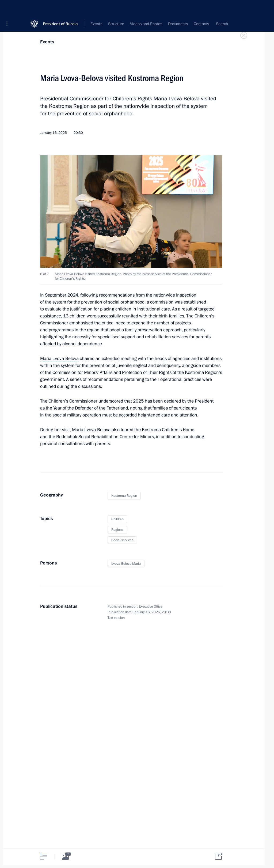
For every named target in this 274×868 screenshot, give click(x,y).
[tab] (44, 857)
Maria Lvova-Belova (59, 359)
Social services (122, 540)
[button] (9, 8)
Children (117, 519)
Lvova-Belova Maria (126, 564)
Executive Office (151, 607)
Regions (117, 530)
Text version (116, 618)
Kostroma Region (124, 496)
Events (47, 42)
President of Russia (60, 8)
